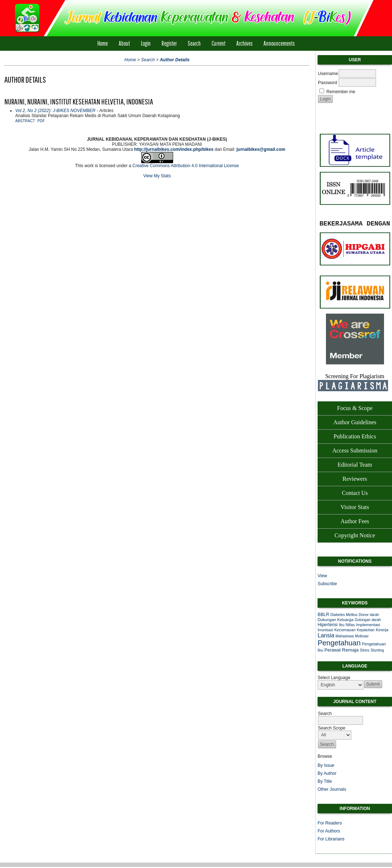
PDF (41, 121)
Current (219, 43)
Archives (244, 43)
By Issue (326, 765)
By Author (327, 773)
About (124, 43)
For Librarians (331, 839)
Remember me (341, 92)
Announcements (279, 43)
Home (103, 43)
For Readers (330, 823)
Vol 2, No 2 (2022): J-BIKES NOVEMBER (55, 111)
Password (328, 83)
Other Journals (332, 789)
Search (194, 43)
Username (328, 74)
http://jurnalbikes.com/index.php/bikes (174, 149)
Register (169, 43)
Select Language (334, 678)
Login (146, 43)
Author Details (175, 60)
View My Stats (157, 176)
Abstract (25, 121)
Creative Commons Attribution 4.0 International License (186, 166)
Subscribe (327, 584)
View (322, 576)
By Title (325, 781)
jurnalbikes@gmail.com (261, 149)
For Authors (329, 831)
